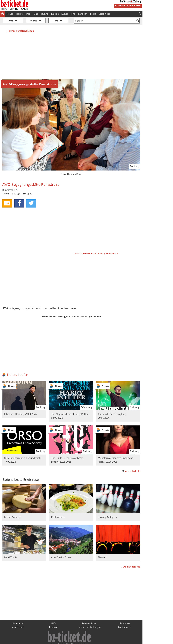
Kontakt (53, 618)
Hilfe (53, 615)
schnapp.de (57, 641)
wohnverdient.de (86, 641)
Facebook (125, 615)
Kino (73, 14)
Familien (83, 14)
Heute (10, 14)
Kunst (65, 14)
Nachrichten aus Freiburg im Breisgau (97, 245)
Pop (28, 14)
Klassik (55, 14)
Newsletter (18, 615)
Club (36, 14)
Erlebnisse (105, 14)
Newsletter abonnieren (129, 5)
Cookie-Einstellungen (89, 618)
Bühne (45, 14)
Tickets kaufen (17, 366)
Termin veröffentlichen (21, 22)
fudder (70, 641)
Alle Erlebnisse (132, 558)
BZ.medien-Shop (107, 641)
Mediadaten (125, 618)
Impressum (18, 618)
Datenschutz (89, 615)
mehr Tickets (133, 462)
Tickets (20, 14)
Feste (93, 14)
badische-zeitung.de (37, 641)
